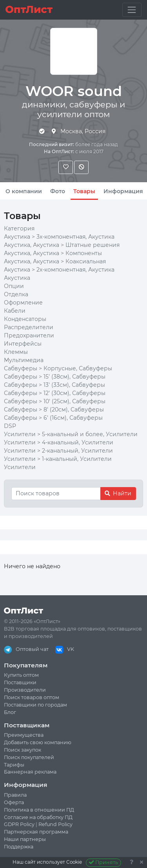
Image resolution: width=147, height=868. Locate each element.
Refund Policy (55, 824)
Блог (10, 712)
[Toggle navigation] (132, 10)
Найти (118, 493)
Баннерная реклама (30, 772)
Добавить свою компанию (38, 742)
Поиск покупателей (29, 757)
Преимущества (24, 735)
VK (65, 649)
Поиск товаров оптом (32, 697)
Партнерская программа (36, 832)
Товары (84, 191)
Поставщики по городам (35, 705)
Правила (15, 795)
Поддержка (19, 847)
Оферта (14, 802)
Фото (58, 191)
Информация (123, 191)
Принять (104, 862)
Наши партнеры (25, 839)
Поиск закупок (23, 750)
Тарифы (14, 765)
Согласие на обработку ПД (38, 817)
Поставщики (20, 682)
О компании (24, 191)
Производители (25, 690)
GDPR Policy (19, 824)
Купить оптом (21, 675)
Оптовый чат (26, 649)
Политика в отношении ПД (39, 810)
